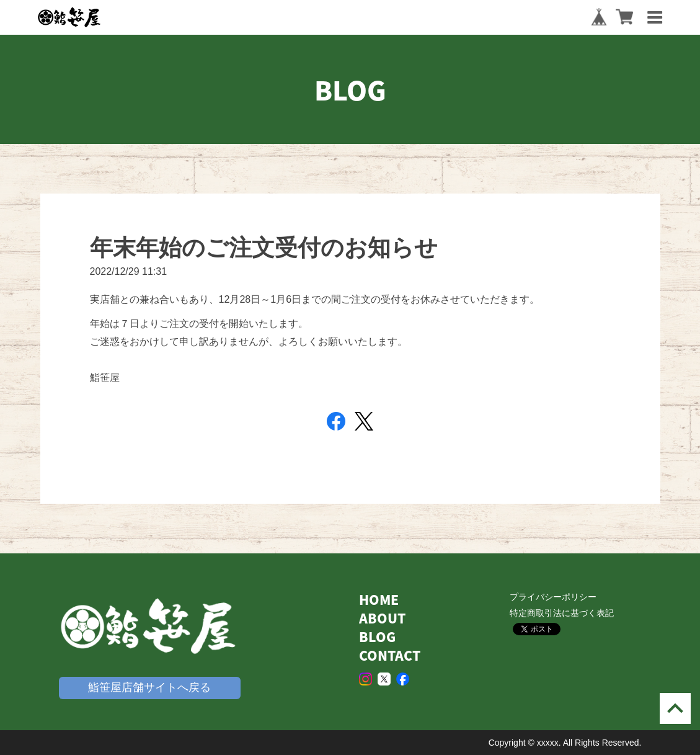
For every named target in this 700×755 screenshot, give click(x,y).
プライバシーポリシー (553, 597)
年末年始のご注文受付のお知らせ (264, 248)
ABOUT (382, 618)
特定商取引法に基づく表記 (562, 613)
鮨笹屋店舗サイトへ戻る (149, 687)
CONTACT (390, 655)
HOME (379, 600)
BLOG (377, 637)
